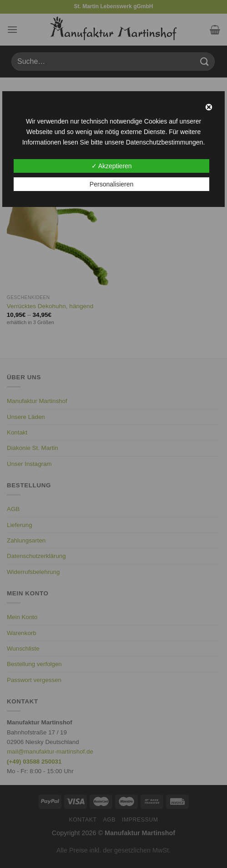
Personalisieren (112, 184)
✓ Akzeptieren (112, 166)
